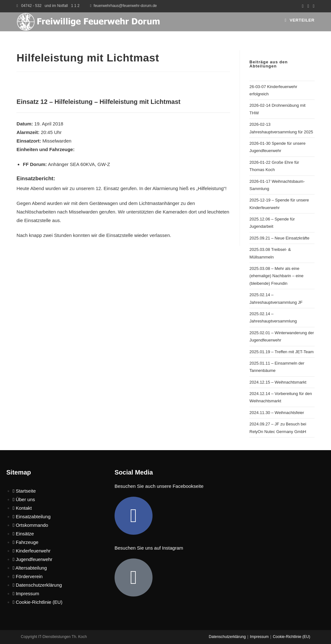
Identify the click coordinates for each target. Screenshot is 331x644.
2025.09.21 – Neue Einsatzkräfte (279, 238)
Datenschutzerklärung (227, 637)
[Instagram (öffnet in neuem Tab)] (308, 6)
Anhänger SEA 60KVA (71, 164)
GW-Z (104, 164)
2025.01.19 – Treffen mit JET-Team (281, 352)
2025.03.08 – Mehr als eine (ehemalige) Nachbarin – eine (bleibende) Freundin (276, 276)
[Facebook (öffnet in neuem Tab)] (303, 6)
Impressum (259, 637)
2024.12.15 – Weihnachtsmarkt (278, 382)
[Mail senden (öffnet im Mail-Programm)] (313, 6)
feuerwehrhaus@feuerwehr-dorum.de (125, 6)
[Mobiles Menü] (300, 20)
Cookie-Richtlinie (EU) (291, 637)
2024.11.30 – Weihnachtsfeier (277, 413)
